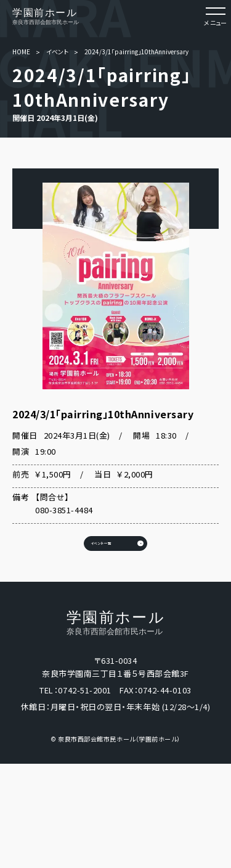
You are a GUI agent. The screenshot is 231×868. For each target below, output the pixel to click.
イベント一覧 (77, 570)
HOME (21, 52)
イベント (57, 52)
